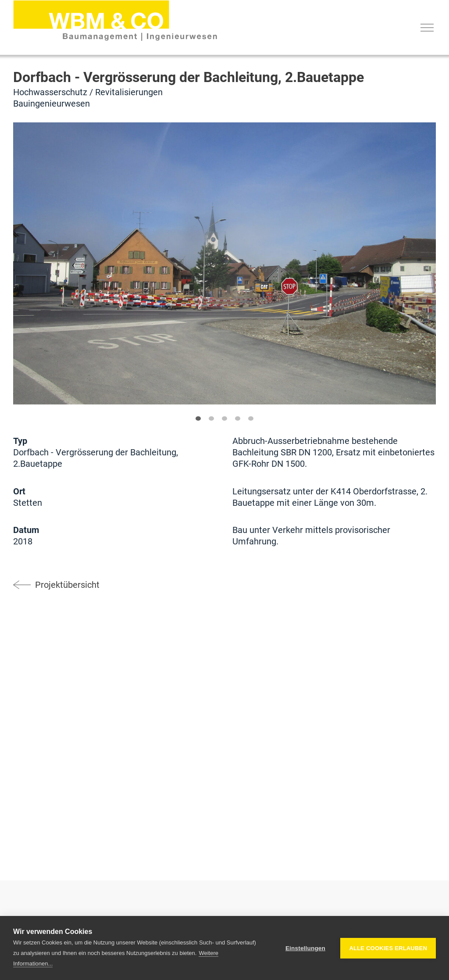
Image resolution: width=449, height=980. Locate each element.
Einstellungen (305, 948)
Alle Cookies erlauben (388, 948)
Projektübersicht (67, 585)
